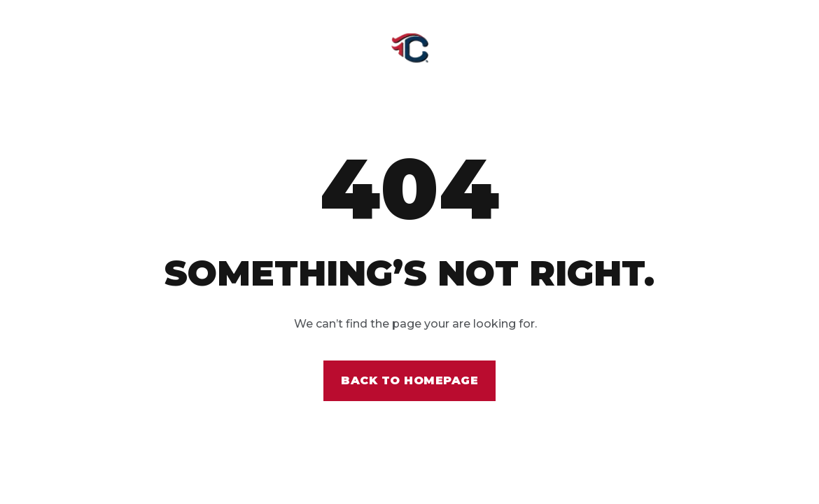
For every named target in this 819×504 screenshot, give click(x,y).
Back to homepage (409, 380)
